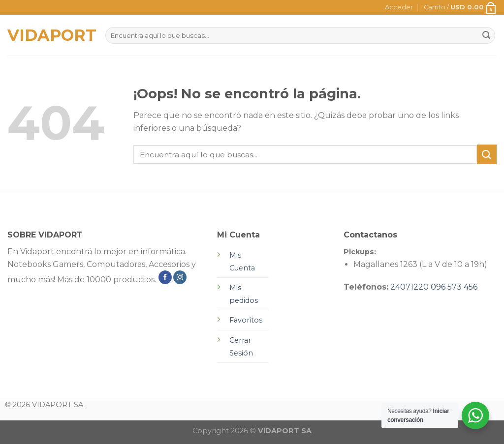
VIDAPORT (49, 35)
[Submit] (487, 154)
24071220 (409, 287)
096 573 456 (454, 287)
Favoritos (246, 320)
